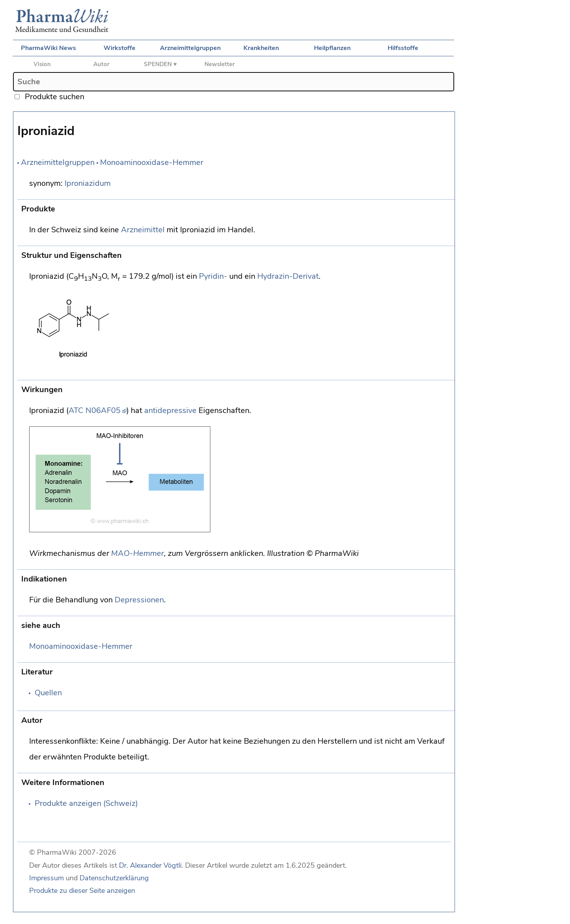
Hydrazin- (275, 276)
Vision (42, 64)
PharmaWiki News (48, 48)
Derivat (306, 276)
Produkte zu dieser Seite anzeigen (82, 891)
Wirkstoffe (120, 48)
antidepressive (170, 410)
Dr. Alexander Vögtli (150, 865)
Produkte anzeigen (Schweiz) (86, 803)
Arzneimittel (143, 230)
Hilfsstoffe (403, 48)
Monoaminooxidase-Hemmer (152, 162)
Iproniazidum (88, 183)
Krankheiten (261, 48)
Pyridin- (213, 276)
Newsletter (220, 64)
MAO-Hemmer (137, 553)
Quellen (48, 693)
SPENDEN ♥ (160, 64)
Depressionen (139, 600)
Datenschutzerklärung (114, 878)
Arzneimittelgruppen (190, 48)
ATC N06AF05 (95, 410)
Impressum (46, 878)
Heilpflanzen (332, 48)
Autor (101, 64)
